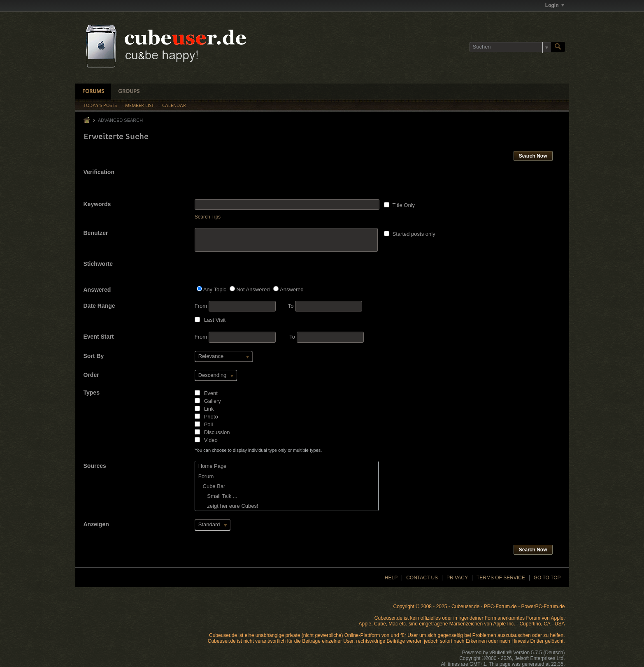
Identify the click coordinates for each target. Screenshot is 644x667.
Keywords (97, 204)
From (235, 306)
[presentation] (257, 183)
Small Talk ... (218, 496)
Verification (99, 172)
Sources (95, 466)
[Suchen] (510, 47)
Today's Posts (100, 106)
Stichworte (98, 264)
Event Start (99, 337)
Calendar (174, 106)
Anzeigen (96, 524)
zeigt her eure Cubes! (228, 506)
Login (555, 5)
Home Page (213, 466)
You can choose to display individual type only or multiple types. (258, 450)
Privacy (457, 578)
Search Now (533, 156)
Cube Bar (212, 486)
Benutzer (96, 233)
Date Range (99, 306)
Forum (206, 476)
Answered (97, 290)
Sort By (94, 356)
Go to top (547, 578)
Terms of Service (501, 578)
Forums (93, 92)
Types (92, 393)
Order (91, 375)
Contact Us (422, 578)
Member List (139, 106)
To (325, 306)
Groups (129, 92)
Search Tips (208, 217)
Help (391, 578)
